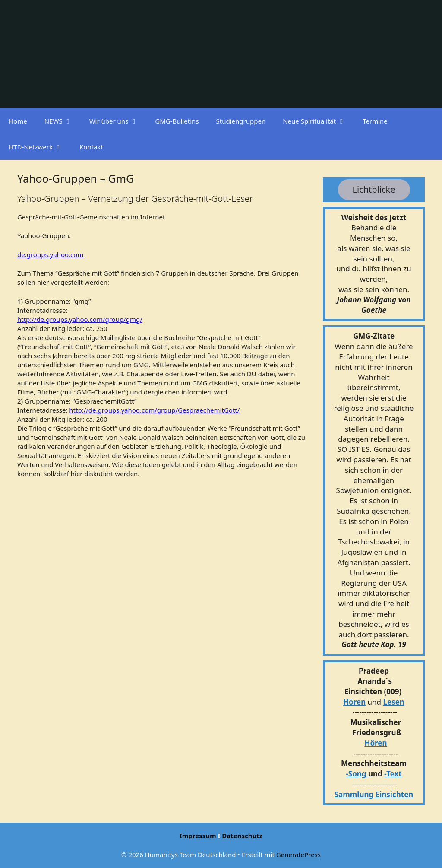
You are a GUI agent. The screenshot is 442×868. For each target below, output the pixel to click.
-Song (356, 774)
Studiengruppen (241, 121)
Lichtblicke (374, 189)
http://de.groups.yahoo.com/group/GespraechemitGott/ (154, 410)
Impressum (198, 836)
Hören (354, 702)
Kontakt (91, 147)
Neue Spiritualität (318, 121)
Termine (375, 121)
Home (18, 121)
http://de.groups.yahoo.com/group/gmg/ (80, 319)
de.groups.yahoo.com (50, 254)
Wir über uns (118, 121)
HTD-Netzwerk (40, 147)
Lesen (394, 702)
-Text (393, 774)
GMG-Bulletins (177, 121)
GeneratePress (298, 855)
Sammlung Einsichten (374, 794)
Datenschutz (242, 836)
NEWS (63, 121)
